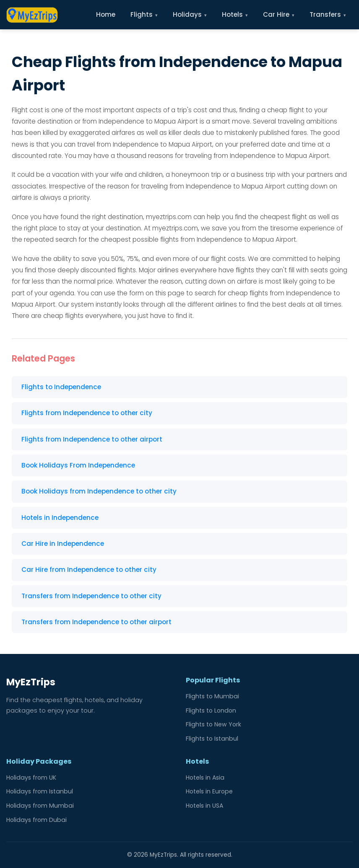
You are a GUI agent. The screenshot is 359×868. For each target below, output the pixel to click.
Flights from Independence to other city (87, 413)
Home (106, 14)
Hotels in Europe (209, 791)
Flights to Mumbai (212, 696)
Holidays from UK (31, 778)
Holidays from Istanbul (40, 791)
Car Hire (279, 14)
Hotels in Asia (205, 778)
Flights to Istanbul (212, 739)
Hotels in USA (204, 806)
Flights (144, 14)
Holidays (190, 14)
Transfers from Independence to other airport (96, 622)
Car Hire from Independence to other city (89, 570)
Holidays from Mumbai (40, 806)
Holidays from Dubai (36, 820)
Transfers (328, 14)
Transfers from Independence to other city (91, 596)
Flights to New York (213, 724)
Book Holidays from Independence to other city (99, 491)
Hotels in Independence (60, 518)
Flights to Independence (61, 387)
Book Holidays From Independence (78, 465)
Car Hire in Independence (63, 544)
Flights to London (211, 710)
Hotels (235, 14)
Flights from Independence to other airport (92, 439)
